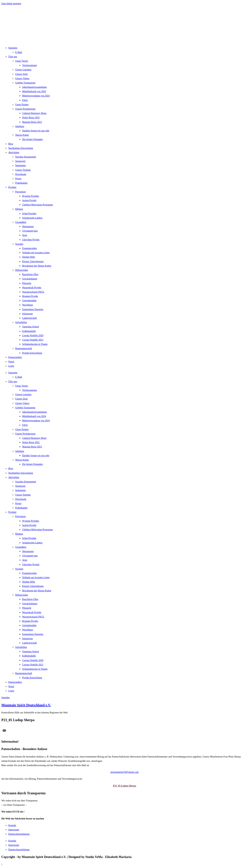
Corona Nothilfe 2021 (33, 340)
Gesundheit (21, 222)
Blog (11, 144)
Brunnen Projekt (30, 296)
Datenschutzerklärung (19, 834)
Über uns (13, 57)
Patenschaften (15, 357)
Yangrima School (31, 327)
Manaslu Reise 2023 (32, 122)
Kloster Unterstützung (33, 261)
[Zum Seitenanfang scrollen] (2, 864)
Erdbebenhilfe (29, 331)
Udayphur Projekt (31, 240)
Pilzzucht (27, 283)
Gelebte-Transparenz (25, 83)
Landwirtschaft (29, 318)
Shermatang (28, 227)
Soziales (19, 244)
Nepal (11, 362)
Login (11, 366)
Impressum (14, 830)
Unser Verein (22, 61)
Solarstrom (27, 314)
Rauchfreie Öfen (30, 274)
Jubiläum (20, 126)
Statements (20, 165)
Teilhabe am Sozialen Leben (36, 253)
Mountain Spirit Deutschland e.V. (26, 705)
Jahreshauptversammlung (34, 87)
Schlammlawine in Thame (35, 344)
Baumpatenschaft (24, 348)
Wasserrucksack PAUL (33, 292)
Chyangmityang (30, 231)
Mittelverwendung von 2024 (36, 96)
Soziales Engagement (26, 157)
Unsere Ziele (21, 74)
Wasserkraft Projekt (32, 288)
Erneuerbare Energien (33, 309)
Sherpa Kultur (22, 135)
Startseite (13, 48)
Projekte (12, 187)
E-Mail (19, 52)
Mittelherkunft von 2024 (34, 91)
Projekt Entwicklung (32, 353)
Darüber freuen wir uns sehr (36, 131)
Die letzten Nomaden (32, 139)
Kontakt (12, 825)
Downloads (21, 174)
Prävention (20, 192)
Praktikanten (21, 183)
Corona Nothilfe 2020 (33, 335)
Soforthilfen (21, 322)
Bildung (19, 209)
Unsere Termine (23, 170)
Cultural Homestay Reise (34, 113)
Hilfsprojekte (22, 270)
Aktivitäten (14, 152)
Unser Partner (22, 105)
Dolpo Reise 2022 (31, 118)
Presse (18, 179)
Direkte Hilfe (29, 257)
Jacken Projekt (29, 200)
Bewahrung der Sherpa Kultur (37, 266)
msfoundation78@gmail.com (124, 772)
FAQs (25, 100)
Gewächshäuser (30, 279)
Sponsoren (20, 161)
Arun (25, 235)
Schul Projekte (29, 214)
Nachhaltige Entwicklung (21, 148)
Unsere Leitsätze (23, 70)
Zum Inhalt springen (11, 4)
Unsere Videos (22, 78)
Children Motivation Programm (37, 205)
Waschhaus (28, 305)
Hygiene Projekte (31, 196)
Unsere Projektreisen (25, 109)
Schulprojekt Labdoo (32, 218)
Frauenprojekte (29, 248)
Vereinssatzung (29, 65)
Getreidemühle (29, 301)
